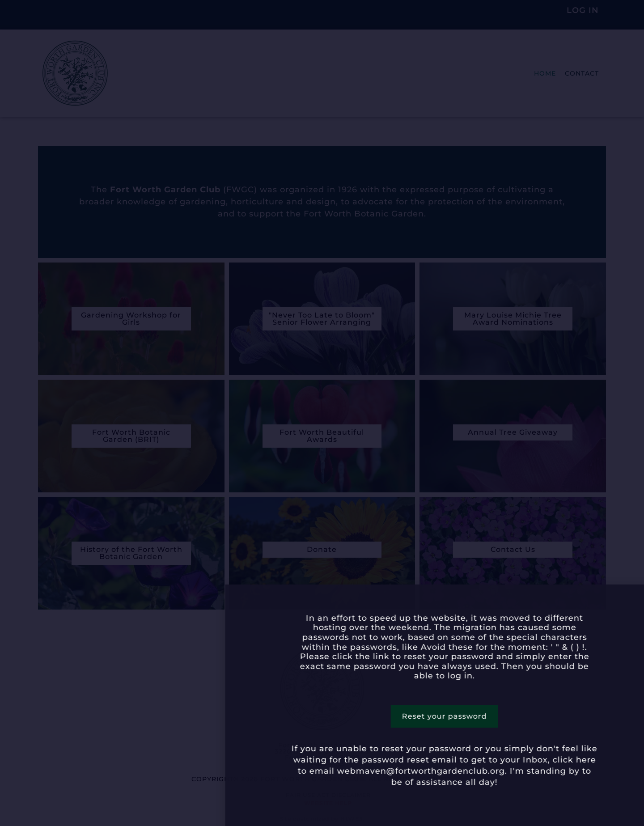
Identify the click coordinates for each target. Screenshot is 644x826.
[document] (322, 413)
